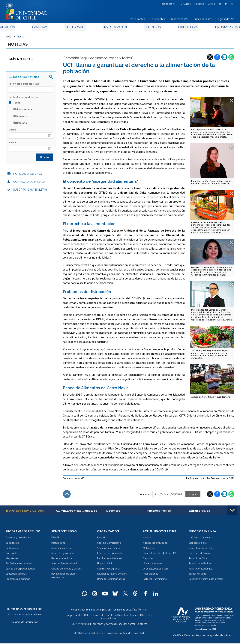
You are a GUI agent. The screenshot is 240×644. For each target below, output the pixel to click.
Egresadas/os (226, 20)
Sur (144, 617)
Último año (18, 125)
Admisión (14, 28)
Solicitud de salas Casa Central (206, 581)
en (220, 4)
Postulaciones (59, 545)
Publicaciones (150, 576)
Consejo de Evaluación (110, 555)
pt (231, 4)
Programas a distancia (18, 581)
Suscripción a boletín (30, 192)
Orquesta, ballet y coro (156, 571)
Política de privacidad (130, 634)
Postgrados (77, 28)
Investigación (114, 28)
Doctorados (12, 555)
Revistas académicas (200, 566)
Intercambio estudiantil (64, 566)
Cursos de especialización (20, 571)
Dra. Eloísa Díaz (111, 617)
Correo (211, 4)
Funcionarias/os (203, 20)
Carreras (44, 28)
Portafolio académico (201, 571)
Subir (67, 496)
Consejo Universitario (109, 545)
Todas (15, 104)
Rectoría (102, 540)
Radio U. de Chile (153, 555)
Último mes (18, 118)
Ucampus (207, 540)
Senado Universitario (109, 550)
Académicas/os (179, 20)
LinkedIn (224, 59)
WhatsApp (231, 59)
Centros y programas (109, 571)
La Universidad (220, 28)
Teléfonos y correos (103, 625)
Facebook (217, 59)
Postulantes (138, 20)
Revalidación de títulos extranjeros (64, 578)
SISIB (79, 634)
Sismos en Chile (198, 576)
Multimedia (149, 550)
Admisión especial (61, 550)
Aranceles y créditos (63, 555)
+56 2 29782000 (82, 625)
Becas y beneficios (62, 561)
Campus (70, 617)
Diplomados (12, 550)
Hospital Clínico (106, 566)
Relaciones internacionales (112, 576)
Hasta (12, 145)
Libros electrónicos (199, 555)
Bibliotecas (183, 28)
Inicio (9, 38)
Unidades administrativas (111, 581)
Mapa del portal (124, 625)
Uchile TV (170, 555)
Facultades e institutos (109, 561)
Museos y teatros (152, 566)
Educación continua (16, 576)
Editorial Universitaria (155, 581)
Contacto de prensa (29, 184)
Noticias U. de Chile (28, 176)
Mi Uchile (199, 4)
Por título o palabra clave (24, 86)
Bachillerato (12, 545)
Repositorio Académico (201, 550)
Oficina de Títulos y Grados (67, 571)
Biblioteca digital (198, 545)
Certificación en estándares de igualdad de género (208, 637)
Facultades (166, 4)
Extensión (150, 28)
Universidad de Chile (94, 634)
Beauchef (96, 617)
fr (226, 4)
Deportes (148, 561)
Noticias (21, 38)
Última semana (20, 111)
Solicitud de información (24, 624)
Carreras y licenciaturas (19, 540)
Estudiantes (158, 20)
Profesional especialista (19, 566)
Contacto (139, 625)
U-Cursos (186, 4)
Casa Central (139, 612)
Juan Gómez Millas (130, 617)
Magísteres (12, 561)
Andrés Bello (82, 617)
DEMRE (55, 540)
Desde (12, 131)
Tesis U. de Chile (198, 561)
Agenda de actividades (156, 545)
